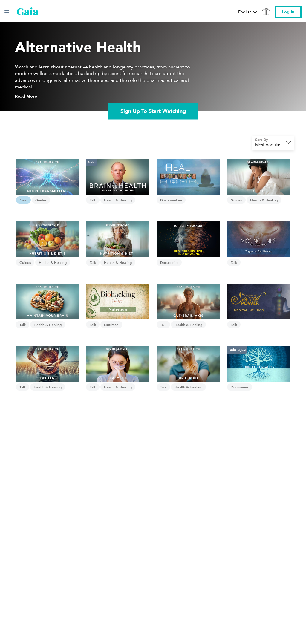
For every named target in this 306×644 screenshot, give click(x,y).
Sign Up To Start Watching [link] (153, 111)
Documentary (171, 200)
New (23, 200)
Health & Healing (118, 200)
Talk (93, 200)
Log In (288, 12)
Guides (41, 200)
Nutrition (111, 325)
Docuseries (169, 262)
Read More (26, 96)
